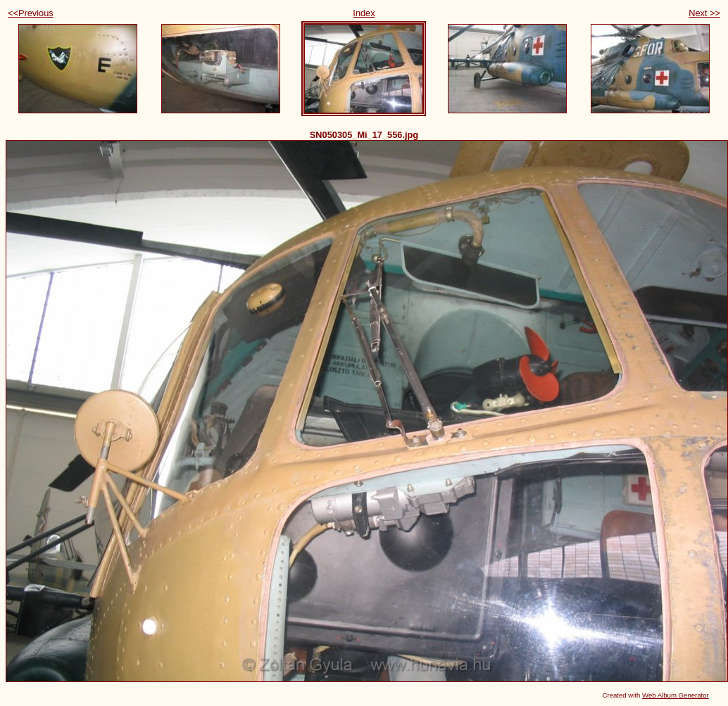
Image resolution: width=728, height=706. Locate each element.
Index (364, 13)
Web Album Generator (676, 695)
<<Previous (31, 13)
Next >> (704, 13)
